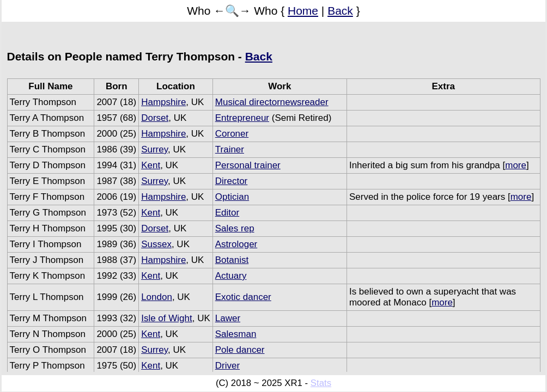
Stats (321, 383)
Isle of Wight (167, 318)
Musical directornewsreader (272, 102)
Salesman (236, 334)
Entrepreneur (242, 118)
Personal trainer (248, 165)
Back (340, 11)
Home (303, 11)
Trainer (230, 149)
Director (232, 181)
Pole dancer (240, 350)
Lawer (228, 318)
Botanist (232, 260)
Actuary (231, 276)
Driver (227, 366)
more (516, 165)
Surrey (154, 149)
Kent (151, 165)
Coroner (232, 134)
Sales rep (235, 228)
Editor (227, 213)
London (157, 297)
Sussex (156, 244)
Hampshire (163, 102)
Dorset (155, 118)
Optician (232, 197)
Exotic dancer (243, 297)
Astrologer (236, 244)
